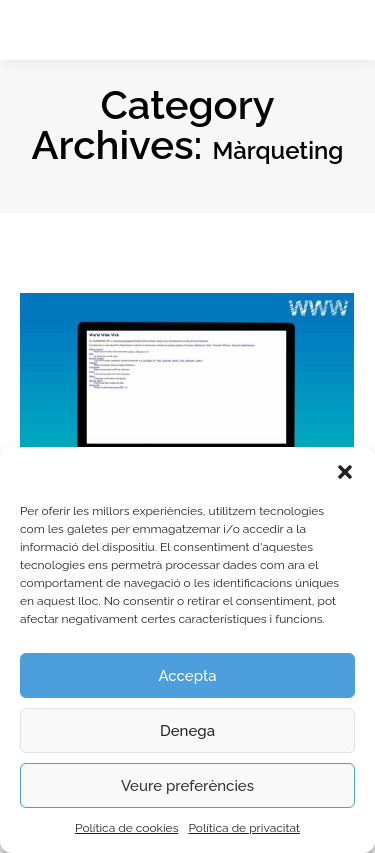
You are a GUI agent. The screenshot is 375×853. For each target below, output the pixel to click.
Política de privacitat (244, 828)
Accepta (187, 676)
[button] (345, 472)
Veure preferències (187, 786)
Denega (187, 731)
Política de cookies (126, 828)
